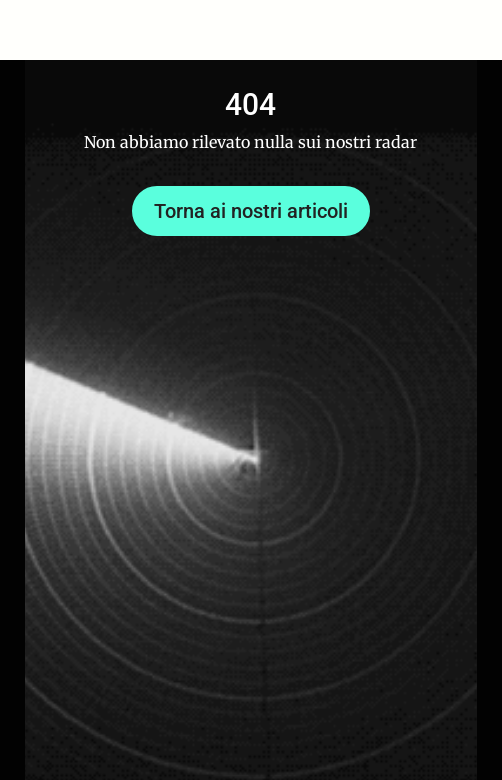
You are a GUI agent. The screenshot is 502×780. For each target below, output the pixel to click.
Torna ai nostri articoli (251, 211)
